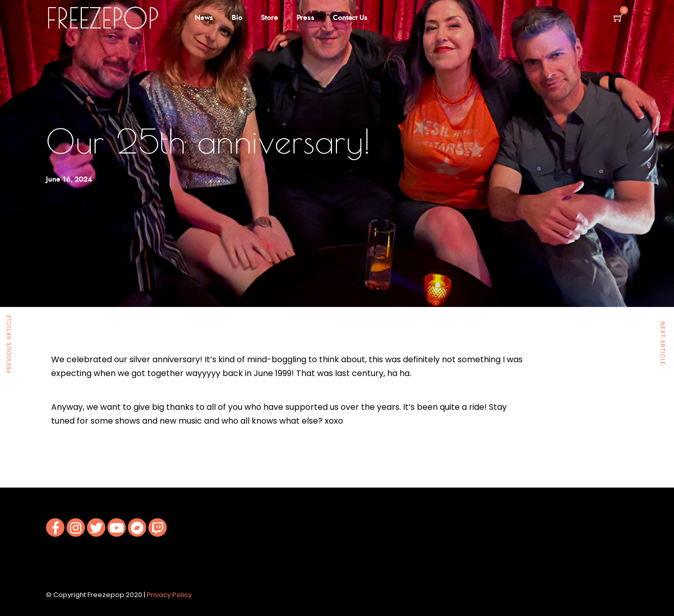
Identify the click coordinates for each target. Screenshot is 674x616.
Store (269, 18)
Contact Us (350, 18)
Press (306, 18)
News (204, 18)
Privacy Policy (169, 595)
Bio (237, 18)
